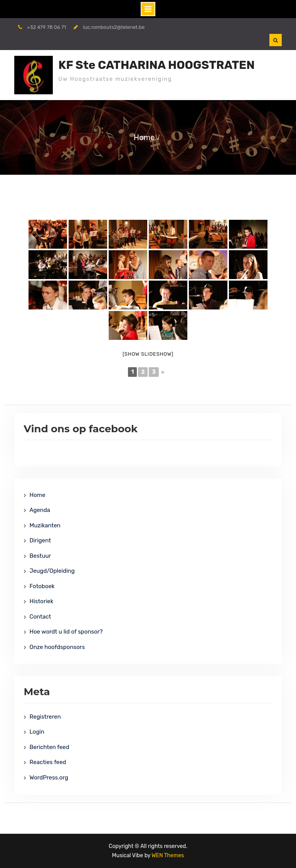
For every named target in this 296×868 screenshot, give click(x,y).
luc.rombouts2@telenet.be (114, 27)
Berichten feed (50, 747)
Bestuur (40, 556)
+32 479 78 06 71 (47, 27)
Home (38, 495)
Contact (40, 617)
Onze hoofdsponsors (57, 647)
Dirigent (40, 540)
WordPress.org (49, 778)
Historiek (42, 601)
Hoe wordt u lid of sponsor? (66, 632)
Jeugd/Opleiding (52, 571)
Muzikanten (45, 525)
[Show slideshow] (148, 354)
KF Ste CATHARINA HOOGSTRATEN (157, 65)
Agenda (40, 510)
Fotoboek (42, 586)
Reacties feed (48, 762)
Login (37, 732)
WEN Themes (168, 855)
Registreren (45, 717)
